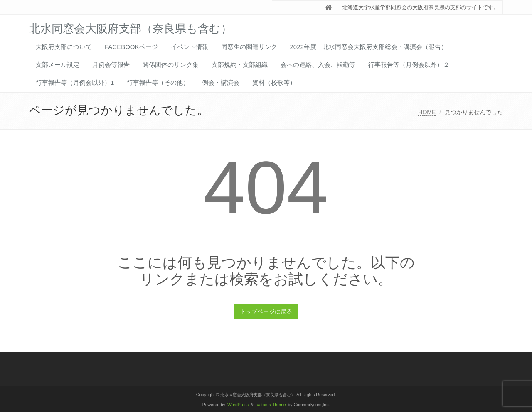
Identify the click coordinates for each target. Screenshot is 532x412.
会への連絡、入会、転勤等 (318, 65)
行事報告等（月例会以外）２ (409, 65)
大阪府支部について (64, 47)
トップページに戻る (266, 311)
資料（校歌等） (274, 82)
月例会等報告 (111, 65)
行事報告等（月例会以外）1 (75, 82)
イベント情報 (190, 47)
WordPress (238, 405)
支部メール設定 (58, 65)
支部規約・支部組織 (240, 65)
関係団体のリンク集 (171, 65)
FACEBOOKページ (131, 47)
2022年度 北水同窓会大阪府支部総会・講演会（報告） (369, 47)
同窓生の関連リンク (249, 47)
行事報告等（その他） (158, 82)
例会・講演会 (221, 82)
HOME (427, 112)
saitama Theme (271, 405)
